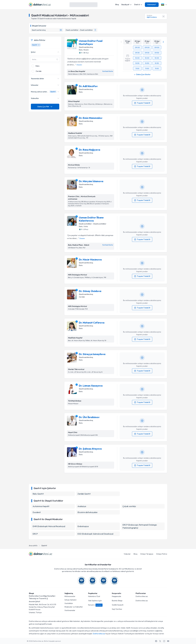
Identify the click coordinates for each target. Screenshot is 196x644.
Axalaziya (82, 506)
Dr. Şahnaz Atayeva (90, 449)
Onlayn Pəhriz (162, 554)
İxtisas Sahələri (70, 600)
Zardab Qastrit (84, 494)
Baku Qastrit (38, 494)
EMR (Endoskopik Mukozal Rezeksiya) (49, 526)
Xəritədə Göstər (108, 71)
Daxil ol (138, 5)
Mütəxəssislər (70, 596)
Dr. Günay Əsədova (90, 291)
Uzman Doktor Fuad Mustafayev (91, 42)
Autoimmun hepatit (41, 506)
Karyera (95, 605)
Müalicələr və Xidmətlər (74, 607)
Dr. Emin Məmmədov (91, 118)
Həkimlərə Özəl (94, 596)
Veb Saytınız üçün (95, 601)
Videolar (127, 554)
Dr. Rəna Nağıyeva (89, 150)
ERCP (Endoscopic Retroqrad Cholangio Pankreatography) (140, 526)
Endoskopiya (83, 526)
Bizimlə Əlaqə (117, 601)
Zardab (82, 297)
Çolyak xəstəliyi (129, 506)
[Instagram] (164, 641)
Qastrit (44, 546)
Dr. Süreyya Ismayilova (92, 354)
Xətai (86, 226)
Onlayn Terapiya (147, 554)
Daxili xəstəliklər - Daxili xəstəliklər (93, 224)
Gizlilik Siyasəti (118, 605)
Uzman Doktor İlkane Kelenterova (91, 219)
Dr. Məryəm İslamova (91, 181)
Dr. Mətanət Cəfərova (92, 323)
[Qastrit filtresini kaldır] (39, 45)
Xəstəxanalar (70, 610)
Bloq (117, 5)
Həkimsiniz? (152, 5)
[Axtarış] (95, 5)
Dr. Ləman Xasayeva (91, 386)
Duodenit (37, 512)
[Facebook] (156, 641)
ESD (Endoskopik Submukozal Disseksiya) (95, 534)
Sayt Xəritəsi (117, 609)
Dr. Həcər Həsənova (90, 260)
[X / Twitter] (160, 641)
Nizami (86, 50)
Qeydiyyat (126, 5)
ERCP (35, 534)
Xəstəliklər (69, 603)
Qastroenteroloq (86, 47)
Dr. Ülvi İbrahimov (89, 417)
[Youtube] (168, 641)
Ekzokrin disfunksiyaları (87, 512)
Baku (81, 50)
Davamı (79, 65)
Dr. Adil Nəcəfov (88, 86)
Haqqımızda (116, 596)
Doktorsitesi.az (142, 596)
